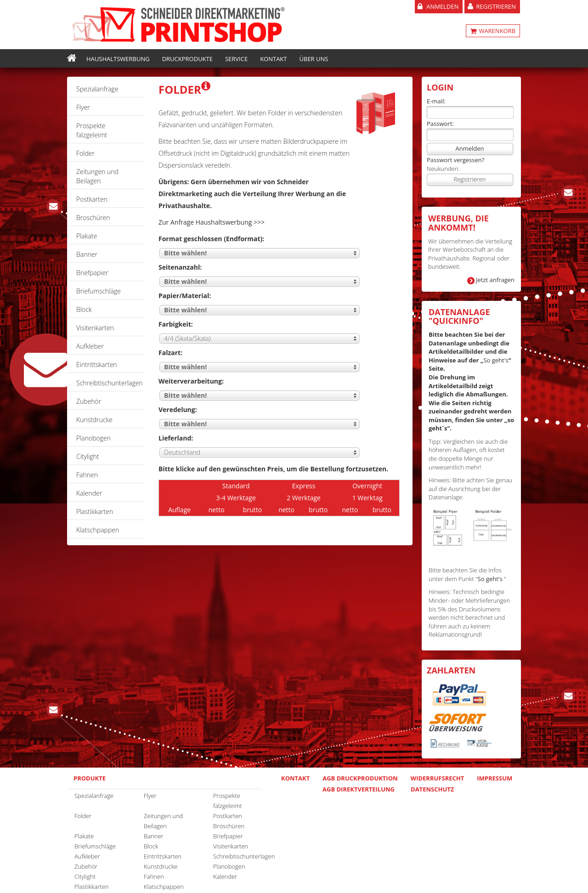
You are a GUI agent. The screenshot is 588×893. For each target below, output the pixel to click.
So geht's (496, 360)
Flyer (83, 107)
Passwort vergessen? (455, 160)
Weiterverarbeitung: (191, 381)
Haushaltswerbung (118, 59)
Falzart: (170, 353)
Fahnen (87, 475)
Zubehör (89, 401)
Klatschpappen (98, 530)
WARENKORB (496, 31)
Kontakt (273, 59)
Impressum (495, 778)
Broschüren (93, 218)
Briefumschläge (99, 291)
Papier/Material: (185, 296)
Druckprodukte (187, 59)
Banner (87, 254)
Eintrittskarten (97, 365)
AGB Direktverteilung (359, 789)
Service (236, 59)
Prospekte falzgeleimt (92, 130)
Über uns (314, 59)
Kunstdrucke (94, 420)
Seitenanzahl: (180, 267)
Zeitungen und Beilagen (97, 176)
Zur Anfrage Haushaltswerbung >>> (212, 222)
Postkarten (92, 199)
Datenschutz (432, 789)
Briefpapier (92, 273)
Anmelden (442, 6)
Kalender (89, 493)
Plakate (87, 236)
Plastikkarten (95, 511)
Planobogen (93, 438)
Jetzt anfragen (495, 280)
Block (84, 309)
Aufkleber (90, 346)
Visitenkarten (95, 328)
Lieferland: (176, 438)
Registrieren (496, 6)
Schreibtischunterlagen (110, 383)
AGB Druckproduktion (360, 778)
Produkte (90, 778)
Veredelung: (178, 410)
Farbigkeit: (176, 324)
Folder (85, 153)
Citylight (88, 456)
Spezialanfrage (97, 89)
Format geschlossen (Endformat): (211, 239)
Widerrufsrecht (438, 778)
